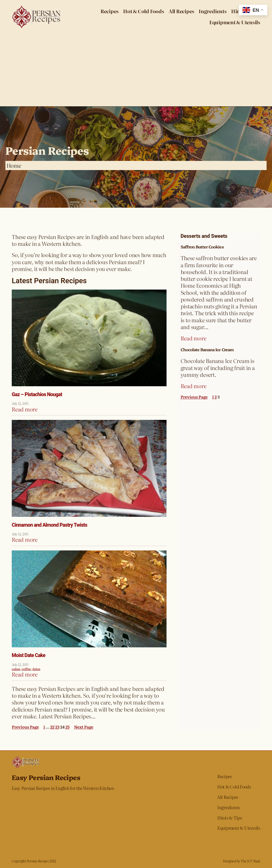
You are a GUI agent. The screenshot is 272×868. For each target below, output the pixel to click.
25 (67, 727)
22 (52, 727)
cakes (16, 669)
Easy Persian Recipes (46, 777)
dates (36, 669)
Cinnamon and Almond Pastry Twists (49, 525)
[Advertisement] (136, 71)
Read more (25, 409)
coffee (26, 669)
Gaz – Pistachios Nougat (37, 394)
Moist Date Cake (29, 655)
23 (57, 727)
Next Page (84, 727)
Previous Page (25, 727)
